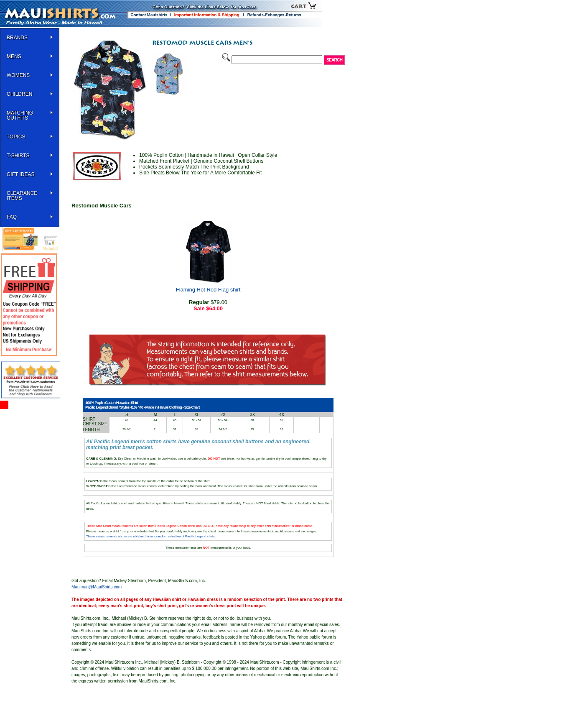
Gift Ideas (20, 174)
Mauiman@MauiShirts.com (97, 587)
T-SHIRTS (18, 156)
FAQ (12, 217)
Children (19, 94)
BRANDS (17, 38)
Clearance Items (22, 196)
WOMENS (18, 75)
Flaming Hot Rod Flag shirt (208, 290)
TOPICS (16, 137)
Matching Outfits (20, 115)
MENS (14, 56)
